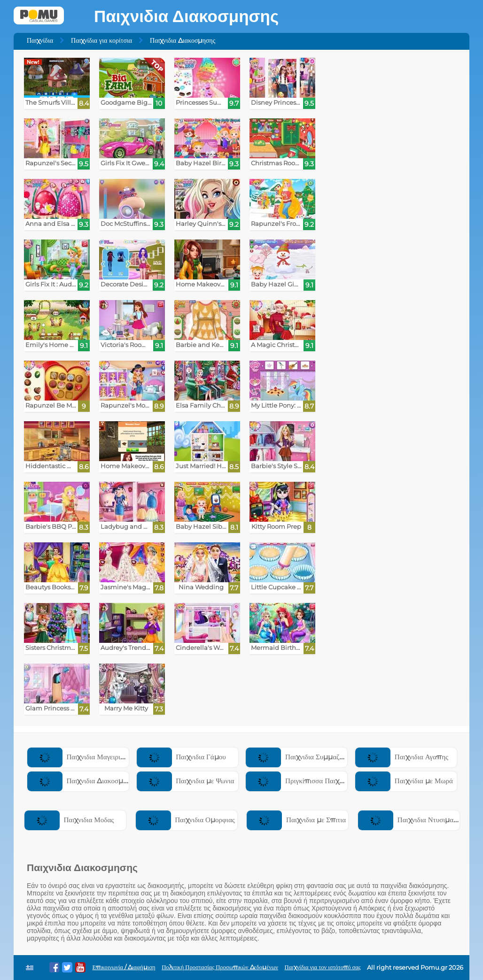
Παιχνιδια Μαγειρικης (79, 757)
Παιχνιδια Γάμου (181, 757)
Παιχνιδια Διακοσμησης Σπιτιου (95, 781)
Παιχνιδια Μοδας (69, 820)
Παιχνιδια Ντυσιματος (410, 820)
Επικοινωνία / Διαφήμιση (124, 967)
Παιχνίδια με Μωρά (404, 781)
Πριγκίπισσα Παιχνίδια (300, 781)
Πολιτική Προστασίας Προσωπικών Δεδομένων (220, 967)
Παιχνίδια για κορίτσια (101, 40)
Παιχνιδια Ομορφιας (185, 820)
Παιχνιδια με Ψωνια (186, 781)
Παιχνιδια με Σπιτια (296, 820)
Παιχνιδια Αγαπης (402, 757)
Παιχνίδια (40, 40)
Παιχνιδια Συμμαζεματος (303, 757)
